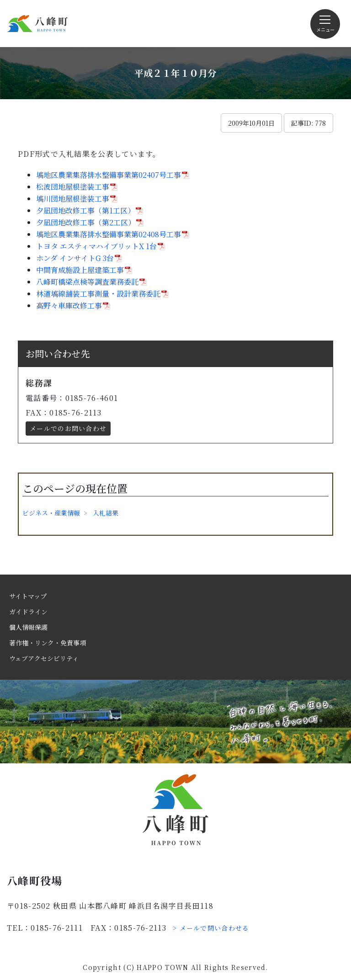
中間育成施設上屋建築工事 (80, 270)
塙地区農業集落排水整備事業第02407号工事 (109, 175)
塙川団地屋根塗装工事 (73, 199)
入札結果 (106, 513)
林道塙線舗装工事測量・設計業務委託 (98, 294)
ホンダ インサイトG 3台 (75, 258)
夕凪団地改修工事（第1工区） (85, 210)
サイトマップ (28, 596)
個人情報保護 (28, 627)
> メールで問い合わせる (211, 928)
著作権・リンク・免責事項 (48, 643)
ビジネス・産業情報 (51, 513)
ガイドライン (28, 612)
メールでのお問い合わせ (68, 428)
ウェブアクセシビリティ (44, 658)
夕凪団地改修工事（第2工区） (86, 222)
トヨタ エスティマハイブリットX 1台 (96, 246)
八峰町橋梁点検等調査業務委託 (87, 282)
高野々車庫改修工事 (69, 306)
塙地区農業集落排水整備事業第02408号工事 (109, 234)
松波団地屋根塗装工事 (73, 187)
